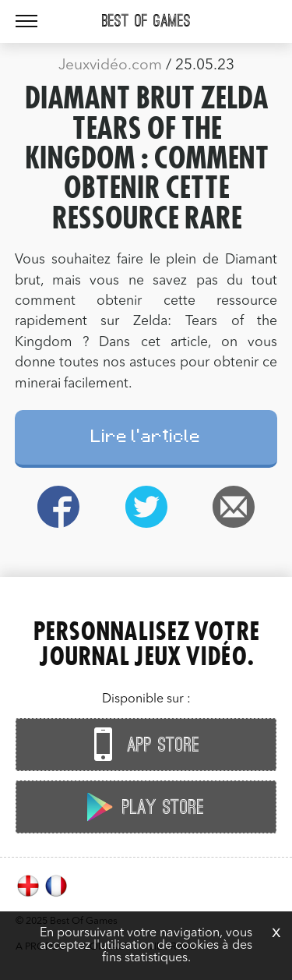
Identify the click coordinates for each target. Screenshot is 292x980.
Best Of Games (146, 21)
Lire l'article (146, 439)
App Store (142, 744)
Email (234, 507)
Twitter (146, 507)
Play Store (142, 807)
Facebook (59, 507)
